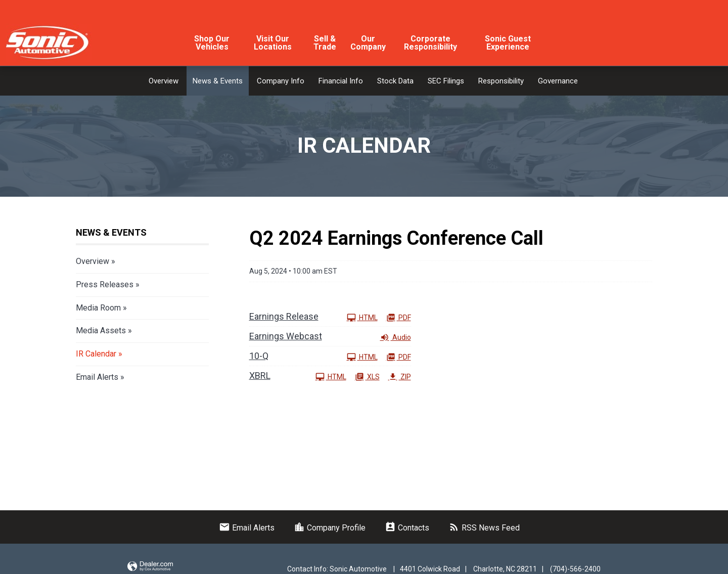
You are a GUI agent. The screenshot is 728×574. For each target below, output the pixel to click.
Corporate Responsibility (430, 43)
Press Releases (105, 284)
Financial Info (341, 81)
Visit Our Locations (273, 43)
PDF (399, 317)
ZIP (400, 377)
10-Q (259, 356)
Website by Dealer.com (150, 567)
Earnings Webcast (286, 336)
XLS (367, 377)
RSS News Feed (484, 528)
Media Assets (101, 330)
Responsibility (501, 81)
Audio (396, 337)
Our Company (368, 43)
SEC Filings (446, 81)
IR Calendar (96, 354)
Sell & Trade (325, 43)
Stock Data (395, 81)
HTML (362, 317)
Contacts (407, 528)
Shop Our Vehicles (212, 43)
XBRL (260, 376)
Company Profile (330, 528)
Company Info (281, 81)
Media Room (98, 308)
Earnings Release (284, 316)
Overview (164, 81)
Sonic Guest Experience (508, 43)
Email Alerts (97, 377)
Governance (558, 81)
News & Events (218, 81)
